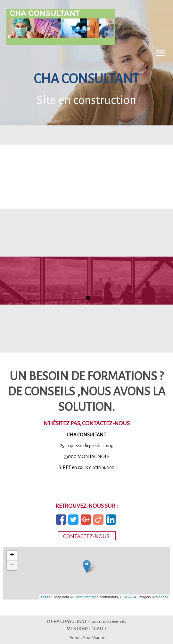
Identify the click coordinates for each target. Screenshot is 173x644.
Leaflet (46, 597)
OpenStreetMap (86, 597)
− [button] (12, 565)
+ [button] (12, 555)
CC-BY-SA (128, 597)
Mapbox (162, 597)
